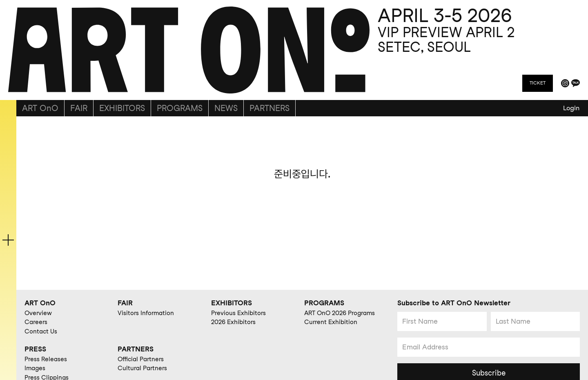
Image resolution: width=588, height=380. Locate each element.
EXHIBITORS (122, 108)
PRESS (35, 349)
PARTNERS (269, 108)
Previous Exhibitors (238, 313)
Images (35, 368)
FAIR (79, 108)
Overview (38, 313)
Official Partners (141, 359)
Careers (36, 322)
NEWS (226, 108)
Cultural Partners (142, 368)
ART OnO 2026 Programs (340, 313)
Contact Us (41, 331)
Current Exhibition (331, 322)
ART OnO (40, 108)
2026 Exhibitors (233, 322)
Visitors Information (146, 313)
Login (571, 108)
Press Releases (46, 359)
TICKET (538, 83)
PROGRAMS (180, 108)
